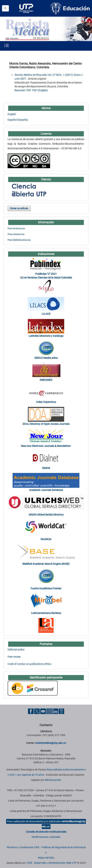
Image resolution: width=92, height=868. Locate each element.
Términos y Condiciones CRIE (23, 847)
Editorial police (16, 649)
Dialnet (46, 468)
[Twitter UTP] (37, 711)
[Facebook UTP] (31, 711)
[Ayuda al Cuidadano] (61, 711)
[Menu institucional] (5, 8)
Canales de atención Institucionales (46, 832)
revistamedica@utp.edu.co (51, 743)
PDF (29, 90)
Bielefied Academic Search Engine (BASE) (46, 564)
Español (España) (18, 120)
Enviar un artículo (19, 208)
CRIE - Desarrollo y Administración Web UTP (52, 863)
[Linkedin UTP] (55, 711)
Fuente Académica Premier (46, 588)
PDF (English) (40, 90)
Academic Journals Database (46, 490)
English (12, 114)
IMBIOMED (46, 380)
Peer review (14, 657)
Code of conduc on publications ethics (29, 664)
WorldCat (46, 539)
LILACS (46, 314)
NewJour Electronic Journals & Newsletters (46, 446)
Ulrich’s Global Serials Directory (46, 515)
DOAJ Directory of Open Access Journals (46, 424)
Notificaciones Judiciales (46, 837)
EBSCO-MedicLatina (46, 358)
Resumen (20, 90)
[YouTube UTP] (43, 711)
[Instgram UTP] (49, 711)
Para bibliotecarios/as (19, 240)
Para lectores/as (16, 228)
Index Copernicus (46, 402)
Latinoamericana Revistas (46, 613)
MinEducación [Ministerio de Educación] (53, 780)
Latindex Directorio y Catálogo (46, 336)
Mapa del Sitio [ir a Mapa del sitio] (46, 858)
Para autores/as (16, 234)
